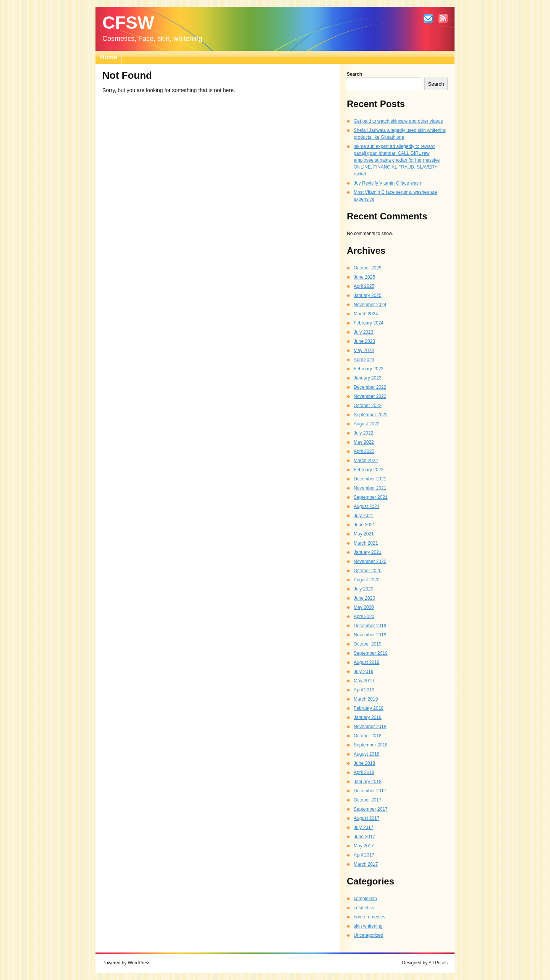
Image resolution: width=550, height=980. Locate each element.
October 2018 (368, 736)
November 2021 (370, 488)
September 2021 (371, 497)
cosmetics (364, 908)
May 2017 (364, 846)
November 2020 (370, 561)
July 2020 (363, 589)
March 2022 (366, 461)
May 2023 (364, 350)
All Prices (438, 963)
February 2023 (369, 369)
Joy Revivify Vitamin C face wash (387, 183)
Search (354, 74)
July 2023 (363, 332)
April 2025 (364, 286)
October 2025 (368, 268)
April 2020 (364, 617)
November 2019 (370, 635)
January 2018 (368, 782)
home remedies (370, 917)
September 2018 (371, 745)
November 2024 (370, 305)
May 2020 (364, 607)
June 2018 (364, 763)
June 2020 (364, 598)
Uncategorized (368, 935)
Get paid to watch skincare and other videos (398, 121)
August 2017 (366, 818)
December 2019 (370, 626)
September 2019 (371, 653)
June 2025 (364, 277)
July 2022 (363, 433)
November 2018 (370, 727)
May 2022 (364, 442)
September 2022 (371, 415)
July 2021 (363, 516)
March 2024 (366, 314)
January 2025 (368, 295)
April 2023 (364, 360)
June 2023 (364, 341)
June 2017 (364, 837)
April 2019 (364, 690)
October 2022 (368, 406)
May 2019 (364, 681)
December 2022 (370, 387)
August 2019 (366, 662)
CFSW (128, 23)
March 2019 (366, 699)
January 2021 (368, 552)
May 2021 (364, 534)
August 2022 (366, 424)
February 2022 (369, 470)
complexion (365, 899)
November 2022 (370, 396)
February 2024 (369, 323)
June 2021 (364, 525)
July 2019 (363, 672)
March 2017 (366, 864)
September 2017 (371, 809)
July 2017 (363, 827)
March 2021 (366, 543)
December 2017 (370, 791)
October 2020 (368, 571)
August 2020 (366, 580)
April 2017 (364, 855)
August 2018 (366, 754)
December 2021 (370, 479)
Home (108, 57)
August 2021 (366, 506)
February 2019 (369, 708)
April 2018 (364, 772)
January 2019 (368, 717)
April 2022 (364, 451)
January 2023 (368, 378)
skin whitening (368, 926)
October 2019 (368, 644)
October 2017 (368, 800)
